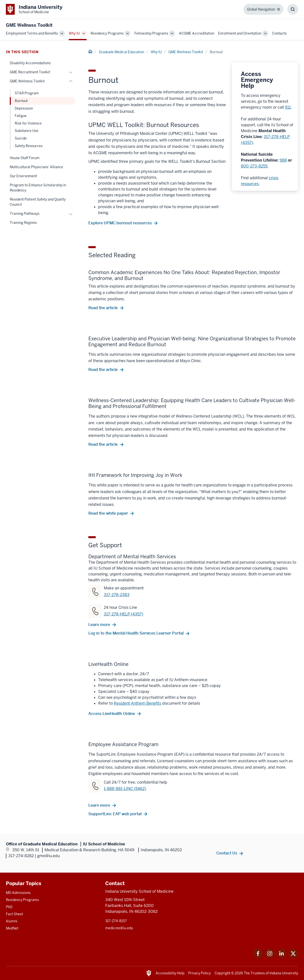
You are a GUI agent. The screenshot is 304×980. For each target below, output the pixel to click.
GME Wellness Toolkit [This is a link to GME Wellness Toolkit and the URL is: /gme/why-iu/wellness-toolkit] (186, 52)
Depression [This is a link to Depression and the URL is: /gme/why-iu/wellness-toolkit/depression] (24, 108)
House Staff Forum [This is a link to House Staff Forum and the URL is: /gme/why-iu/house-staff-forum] (25, 158)
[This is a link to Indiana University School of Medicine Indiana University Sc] (34, 9)
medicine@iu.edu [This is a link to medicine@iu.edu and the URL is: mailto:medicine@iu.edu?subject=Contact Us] (119, 928)
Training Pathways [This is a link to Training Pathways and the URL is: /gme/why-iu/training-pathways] (25, 214)
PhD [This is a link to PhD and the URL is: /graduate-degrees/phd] (9, 907)
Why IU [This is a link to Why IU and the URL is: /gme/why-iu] (74, 33)
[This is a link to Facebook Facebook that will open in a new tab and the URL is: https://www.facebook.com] (258, 957)
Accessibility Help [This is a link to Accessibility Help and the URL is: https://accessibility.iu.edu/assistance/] (170, 973)
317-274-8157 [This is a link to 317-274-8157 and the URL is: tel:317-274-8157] (116, 921)
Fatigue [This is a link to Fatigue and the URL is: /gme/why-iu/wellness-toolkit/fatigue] (21, 116)
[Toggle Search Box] (293, 9)
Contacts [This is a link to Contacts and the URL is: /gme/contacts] (279, 33)
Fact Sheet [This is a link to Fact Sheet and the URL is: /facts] (14, 914)
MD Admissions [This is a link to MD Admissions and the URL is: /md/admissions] (18, 893)
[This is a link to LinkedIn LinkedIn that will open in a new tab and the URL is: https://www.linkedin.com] (281, 957)
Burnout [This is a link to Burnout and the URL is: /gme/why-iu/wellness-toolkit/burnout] (21, 101)
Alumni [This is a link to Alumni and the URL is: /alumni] (12, 921)
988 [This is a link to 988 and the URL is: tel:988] (283, 160)
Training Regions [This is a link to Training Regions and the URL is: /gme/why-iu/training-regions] (23, 223)
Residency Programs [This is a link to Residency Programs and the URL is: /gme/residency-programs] (107, 33)
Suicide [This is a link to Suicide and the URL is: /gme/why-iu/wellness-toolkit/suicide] (21, 138)
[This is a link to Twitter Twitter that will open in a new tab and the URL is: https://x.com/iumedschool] (293, 957)
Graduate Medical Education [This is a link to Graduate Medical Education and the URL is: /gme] (122, 52)
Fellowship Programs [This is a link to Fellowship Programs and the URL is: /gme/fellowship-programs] (151, 33)
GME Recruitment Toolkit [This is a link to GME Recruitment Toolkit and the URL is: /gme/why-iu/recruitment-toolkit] (30, 72)
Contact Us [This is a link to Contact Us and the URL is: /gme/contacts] (227, 853)
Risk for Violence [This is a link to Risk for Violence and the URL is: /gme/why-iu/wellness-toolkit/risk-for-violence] (28, 123)
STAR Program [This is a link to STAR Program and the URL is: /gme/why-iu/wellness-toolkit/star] (27, 93)
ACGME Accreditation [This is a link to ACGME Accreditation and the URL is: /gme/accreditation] (197, 33)
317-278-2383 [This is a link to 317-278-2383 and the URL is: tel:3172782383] (117, 595)
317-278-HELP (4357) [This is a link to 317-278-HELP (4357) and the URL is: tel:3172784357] (123, 614)
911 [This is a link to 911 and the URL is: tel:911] (288, 107)
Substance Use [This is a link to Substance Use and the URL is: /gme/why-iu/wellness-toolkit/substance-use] (27, 131)
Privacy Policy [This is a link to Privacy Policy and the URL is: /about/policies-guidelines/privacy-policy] (199, 973)
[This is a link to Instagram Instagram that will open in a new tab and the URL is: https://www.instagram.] (270, 957)
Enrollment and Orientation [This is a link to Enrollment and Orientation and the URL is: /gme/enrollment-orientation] (240, 33)
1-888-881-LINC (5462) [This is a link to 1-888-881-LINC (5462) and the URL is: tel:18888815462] (125, 789)
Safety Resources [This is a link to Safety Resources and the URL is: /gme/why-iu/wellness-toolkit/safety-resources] (29, 146)
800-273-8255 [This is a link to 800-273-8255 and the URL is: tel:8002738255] (254, 166)
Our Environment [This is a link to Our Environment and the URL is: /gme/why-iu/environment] (23, 176)
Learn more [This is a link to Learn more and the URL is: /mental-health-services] (99, 624)
